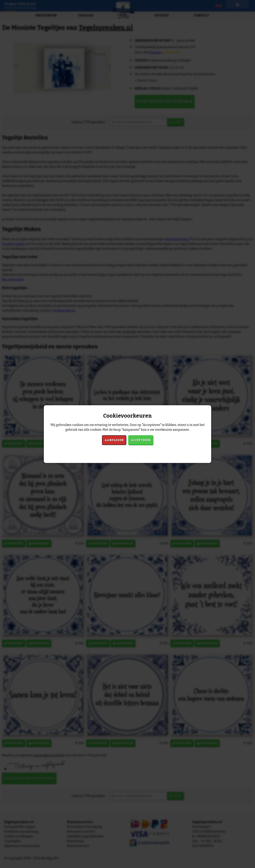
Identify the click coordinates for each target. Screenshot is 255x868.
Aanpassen (114, 440)
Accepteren (141, 440)
